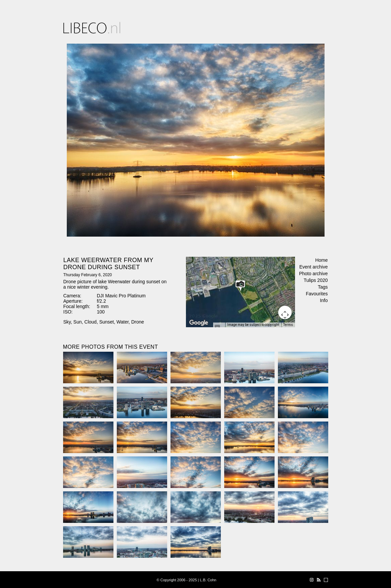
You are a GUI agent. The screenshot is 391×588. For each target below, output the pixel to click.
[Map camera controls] (285, 312)
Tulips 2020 (316, 280)
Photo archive (313, 274)
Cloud (90, 322)
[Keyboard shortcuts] (219, 327)
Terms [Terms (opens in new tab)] (288, 325)
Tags (323, 287)
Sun (78, 322)
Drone (138, 322)
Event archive (314, 267)
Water (123, 322)
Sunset (107, 322)
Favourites (317, 294)
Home (321, 260)
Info (324, 300)
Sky (67, 322)
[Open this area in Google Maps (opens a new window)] (199, 323)
